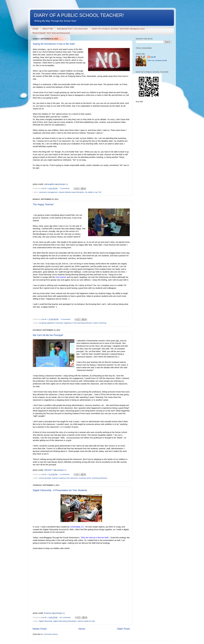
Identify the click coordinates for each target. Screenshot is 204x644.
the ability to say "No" (93, 192)
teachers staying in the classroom (65, 478)
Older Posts (123, 629)
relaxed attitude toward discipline (71, 192)
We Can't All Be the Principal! (48, 335)
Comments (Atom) (51, 634)
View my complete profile (157, 60)
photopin (62, 184)
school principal (45, 478)
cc (67, 184)
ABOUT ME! (48, 29)
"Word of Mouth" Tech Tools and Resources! (51, 33)
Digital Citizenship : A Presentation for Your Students (60, 490)
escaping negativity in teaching (51, 323)
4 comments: (66, 319)
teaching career (85, 478)
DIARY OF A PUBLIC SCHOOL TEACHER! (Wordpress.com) (118, 29)
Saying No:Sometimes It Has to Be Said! (54, 44)
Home (82, 629)
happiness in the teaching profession (78, 323)
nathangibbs (49, 184)
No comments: (66, 617)
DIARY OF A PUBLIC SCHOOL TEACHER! (79, 15)
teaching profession (100, 478)
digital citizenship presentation (65, 621)
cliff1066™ (49, 470)
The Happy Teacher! (43, 204)
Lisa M (153, 57)
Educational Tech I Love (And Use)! (72, 29)
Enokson (48, 613)
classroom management (48, 192)
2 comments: (65, 188)
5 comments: (65, 474)
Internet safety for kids (86, 621)
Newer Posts (40, 629)
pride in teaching (100, 323)
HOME (35, 29)
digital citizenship (46, 621)
